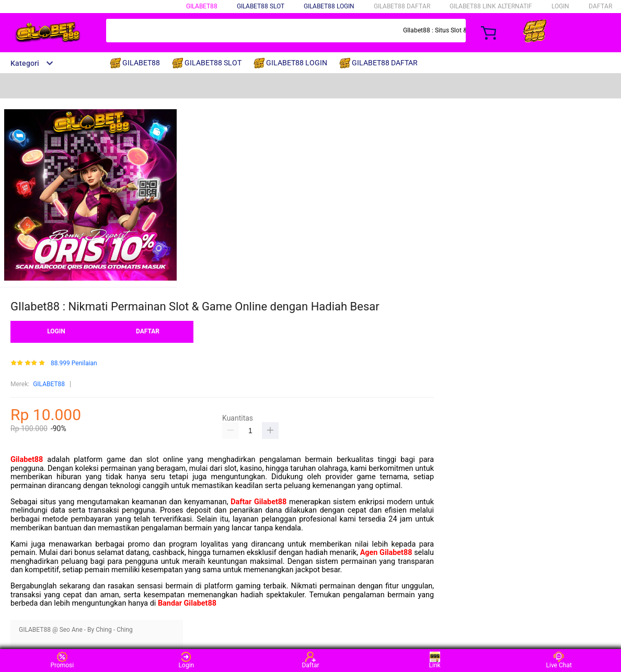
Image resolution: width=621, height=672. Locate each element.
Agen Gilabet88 (386, 553)
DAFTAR (600, 6)
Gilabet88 (27, 460)
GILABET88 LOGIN (329, 6)
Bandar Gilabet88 (187, 603)
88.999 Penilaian (74, 363)
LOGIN (560, 6)
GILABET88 (202, 6)
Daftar (310, 660)
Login (187, 660)
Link (435, 660)
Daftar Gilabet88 (258, 502)
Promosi (62, 660)
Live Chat (559, 660)
